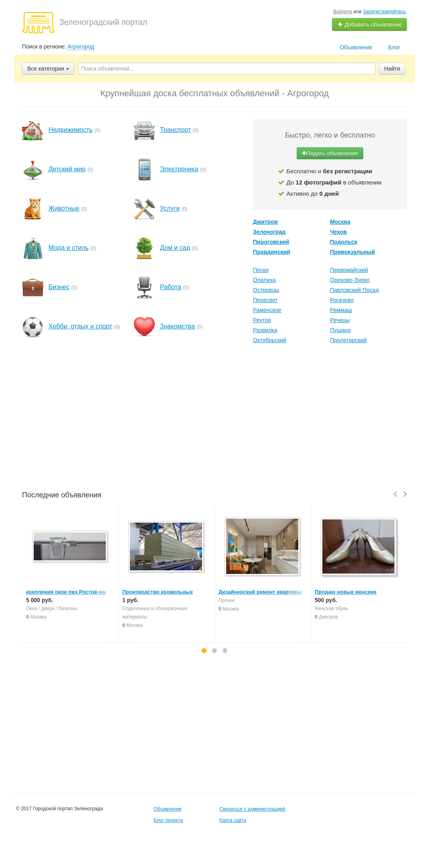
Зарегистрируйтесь (384, 12)
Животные (64, 208)
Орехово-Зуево (350, 280)
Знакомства (177, 326)
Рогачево (342, 300)
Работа (171, 287)
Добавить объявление (370, 24)
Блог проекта (168, 820)
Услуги (170, 208)
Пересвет (265, 300)
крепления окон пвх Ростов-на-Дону (73, 592)
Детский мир (67, 169)
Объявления (356, 47)
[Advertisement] (214, 418)
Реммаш (341, 310)
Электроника (179, 169)
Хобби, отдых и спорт (80, 326)
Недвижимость (71, 130)
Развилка (265, 330)
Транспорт (175, 130)
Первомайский (349, 270)
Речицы (340, 320)
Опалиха (264, 280)
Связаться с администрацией (252, 809)
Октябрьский (270, 340)
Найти (392, 69)
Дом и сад (175, 248)
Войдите (343, 12)
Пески (261, 270)
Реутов (262, 320)
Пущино (340, 330)
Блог (394, 47)
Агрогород (81, 47)
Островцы (266, 290)
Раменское (267, 310)
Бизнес (59, 287)
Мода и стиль (69, 248)
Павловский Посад (354, 290)
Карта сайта (233, 820)
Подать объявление (330, 153)
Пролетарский (348, 340)
